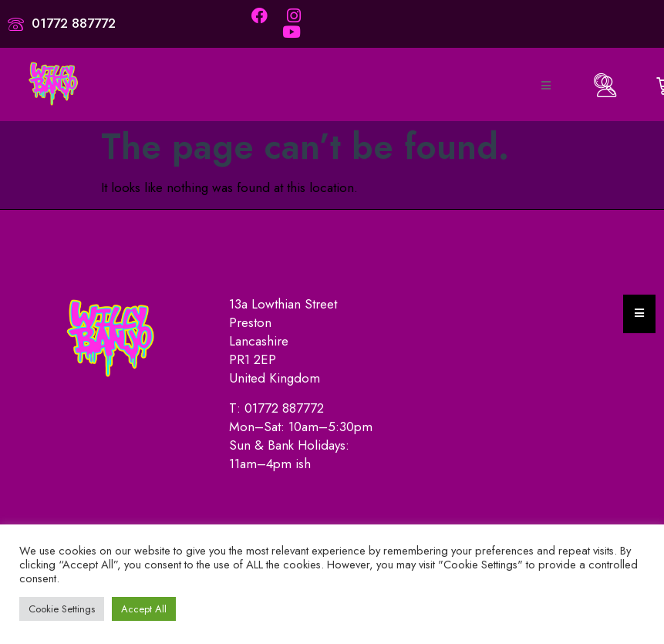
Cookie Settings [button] (62, 609)
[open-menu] (545, 86)
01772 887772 (284, 408)
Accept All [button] (144, 609)
